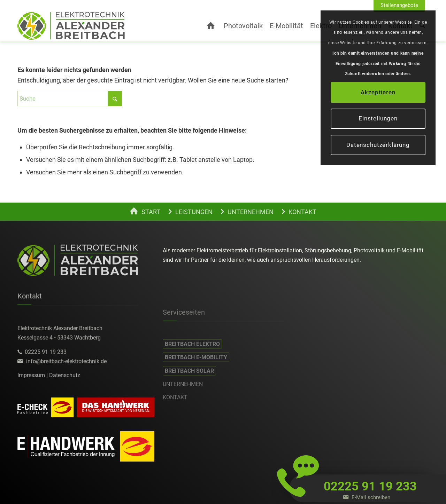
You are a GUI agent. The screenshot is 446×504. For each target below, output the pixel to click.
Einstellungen (378, 118)
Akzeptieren (378, 92)
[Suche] (70, 99)
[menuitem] (399, 6)
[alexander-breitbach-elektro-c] (71, 26)
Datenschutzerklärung (378, 145)
